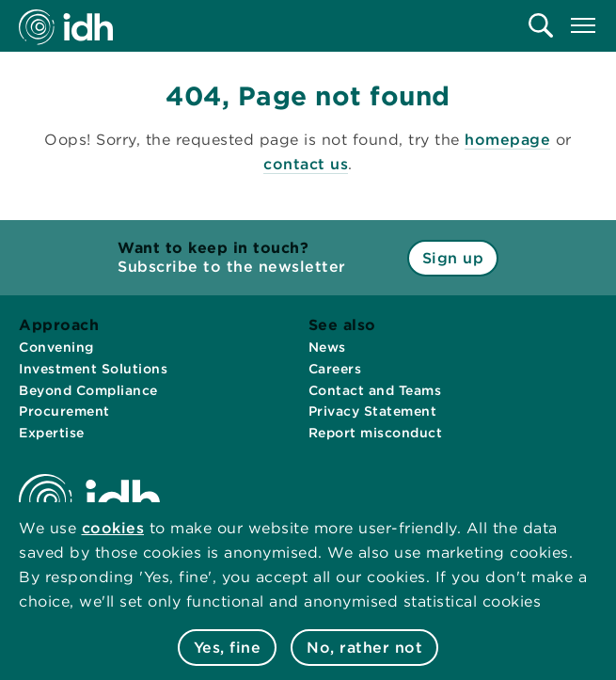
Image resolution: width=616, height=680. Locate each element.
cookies (113, 528)
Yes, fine (228, 648)
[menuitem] (541, 25)
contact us (306, 164)
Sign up (453, 258)
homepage (507, 140)
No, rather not (364, 648)
